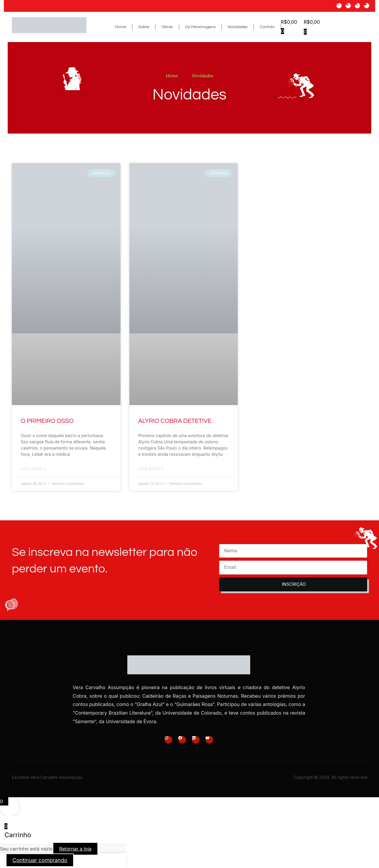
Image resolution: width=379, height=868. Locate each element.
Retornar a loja (75, 849)
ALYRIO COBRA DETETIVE (175, 421)
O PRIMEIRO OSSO (47, 421)
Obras (167, 27)
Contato (267, 27)
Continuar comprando (40, 860)
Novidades (238, 27)
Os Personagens (200, 27)
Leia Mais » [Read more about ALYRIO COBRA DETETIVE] (151, 469)
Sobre (144, 27)
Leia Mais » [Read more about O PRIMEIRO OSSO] (34, 469)
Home (121, 27)
